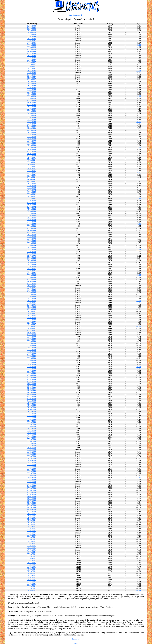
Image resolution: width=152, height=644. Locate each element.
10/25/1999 (31, 382)
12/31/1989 (31, 130)
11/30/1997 (31, 333)
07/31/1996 (31, 299)
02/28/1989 (31, 109)
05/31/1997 (31, 320)
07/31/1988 (31, 94)
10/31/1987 (31, 75)
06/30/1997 (31, 322)
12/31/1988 (31, 105)
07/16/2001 (31, 573)
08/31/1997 (31, 326)
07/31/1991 (31, 171)
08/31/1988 (31, 96)
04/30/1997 (31, 318)
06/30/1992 (31, 194)
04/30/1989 (31, 113)
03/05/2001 (31, 533)
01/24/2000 (31, 409)
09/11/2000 (31, 480)
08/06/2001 (31, 580)
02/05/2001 (31, 524)
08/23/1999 (31, 362)
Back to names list (76, 15)
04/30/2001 (31, 550)
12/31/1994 (31, 258)
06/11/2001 (31, 563)
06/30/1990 (31, 143)
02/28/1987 (31, 58)
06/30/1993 (31, 220)
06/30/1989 (31, 117)
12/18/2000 (31, 509)
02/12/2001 (31, 526)
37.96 (139, 147)
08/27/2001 (31, 586)
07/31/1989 (31, 120)
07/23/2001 (31, 575)
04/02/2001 (31, 541)
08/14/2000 (31, 471)
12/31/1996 (31, 309)
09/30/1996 (31, 303)
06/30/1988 (31, 92)
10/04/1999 (31, 375)
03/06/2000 (31, 422)
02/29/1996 (31, 288)
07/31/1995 (31, 273)
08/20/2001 (31, 584)
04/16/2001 (31, 546)
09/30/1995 (31, 277)
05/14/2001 (31, 554)
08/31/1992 (31, 198)
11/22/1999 (31, 390)
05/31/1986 (31, 39)
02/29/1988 (31, 83)
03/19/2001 (31, 537)
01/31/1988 (31, 81)
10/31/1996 (31, 305)
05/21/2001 (31, 556)
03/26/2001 (31, 539)
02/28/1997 (31, 313)
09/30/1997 (31, 328)
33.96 (139, 45)
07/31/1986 (31, 43)
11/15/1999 (31, 388)
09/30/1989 (31, 124)
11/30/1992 (31, 205)
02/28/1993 (31, 211)
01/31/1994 (31, 235)
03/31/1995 (31, 264)
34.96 (139, 71)
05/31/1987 (31, 64)
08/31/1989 (31, 122)
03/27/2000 (31, 428)
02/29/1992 (31, 186)
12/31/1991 (31, 181)
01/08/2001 (31, 516)
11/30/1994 (31, 256)
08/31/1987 (31, 71)
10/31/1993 (31, 228)
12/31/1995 (31, 284)
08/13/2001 (31, 582)
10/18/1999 (31, 379)
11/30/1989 (31, 128)
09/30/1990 (31, 149)
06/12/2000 (31, 452)
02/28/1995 (31, 262)
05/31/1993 (31, 218)
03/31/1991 (31, 162)
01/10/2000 (31, 405)
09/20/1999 (31, 371)
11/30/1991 (31, 179)
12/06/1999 (31, 394)
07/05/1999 (31, 348)
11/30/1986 (31, 51)
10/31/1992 (31, 203)
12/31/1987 (31, 79)
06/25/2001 (31, 567)
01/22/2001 (31, 520)
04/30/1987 (31, 62)
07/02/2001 (31, 569)
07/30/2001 (31, 578)
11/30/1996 (31, 307)
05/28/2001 (31, 558)
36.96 (139, 122)
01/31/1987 (31, 56)
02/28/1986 (31, 32)
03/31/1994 (31, 239)
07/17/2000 (31, 463)
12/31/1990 (31, 156)
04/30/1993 (31, 215)
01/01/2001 (31, 514)
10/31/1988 (31, 100)
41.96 (139, 250)
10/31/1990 (31, 152)
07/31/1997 (31, 324)
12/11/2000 (31, 507)
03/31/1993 (31, 213)
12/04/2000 (31, 505)
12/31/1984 (31, 26)
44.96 (139, 326)
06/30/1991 (31, 169)
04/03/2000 (31, 431)
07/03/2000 (31, 458)
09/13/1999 (31, 369)
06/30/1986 (31, 41)
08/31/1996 (31, 301)
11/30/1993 (31, 230)
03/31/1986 (31, 34)
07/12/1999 (31, 350)
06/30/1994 (31, 245)
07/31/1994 (31, 247)
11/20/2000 (31, 501)
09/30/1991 (31, 175)
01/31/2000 (31, 411)
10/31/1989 (31, 126)
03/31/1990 (31, 137)
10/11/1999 (31, 377)
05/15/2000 (31, 443)
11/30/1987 (31, 77)
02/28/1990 (31, 134)
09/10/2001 (31, 590)
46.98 (139, 367)
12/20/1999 (31, 399)
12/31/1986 (31, 54)
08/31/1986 (31, 45)
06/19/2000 (31, 454)
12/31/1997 (31, 335)
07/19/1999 (31, 352)
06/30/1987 (31, 66)
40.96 (139, 224)
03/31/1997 (31, 316)
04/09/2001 (31, 543)
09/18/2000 (31, 482)
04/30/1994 (31, 241)
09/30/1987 (31, 73)
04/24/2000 (31, 437)
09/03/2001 (31, 588)
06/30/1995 (31, 271)
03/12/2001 (31, 535)
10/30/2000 (31, 494)
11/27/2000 (31, 503)
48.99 (139, 590)
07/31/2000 (31, 467)
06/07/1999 (31, 339)
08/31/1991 (31, 173)
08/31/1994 (31, 250)
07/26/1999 (31, 354)
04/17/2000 (31, 435)
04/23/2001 (31, 548)
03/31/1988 (31, 85)
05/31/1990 (31, 141)
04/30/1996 (31, 292)
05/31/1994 (31, 243)
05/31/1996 (31, 294)
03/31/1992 (31, 188)
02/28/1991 (31, 160)
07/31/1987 (31, 68)
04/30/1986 (31, 37)
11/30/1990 (31, 154)
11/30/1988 (31, 103)
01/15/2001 (31, 518)
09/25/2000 (31, 484)
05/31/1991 (31, 166)
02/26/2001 (31, 531)
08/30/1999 (31, 365)
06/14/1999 (31, 341)
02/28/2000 (31, 420)
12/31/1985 (31, 28)
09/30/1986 (31, 47)
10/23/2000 (31, 492)
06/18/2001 (31, 565)
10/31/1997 (31, 330)
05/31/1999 (31, 337)
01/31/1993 (31, 209)
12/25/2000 (31, 512)
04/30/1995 (31, 267)
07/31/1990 (31, 145)
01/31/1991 (31, 158)
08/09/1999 (31, 358)
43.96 (139, 301)
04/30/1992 (31, 190)
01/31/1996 (31, 286)
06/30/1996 (31, 296)
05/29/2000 (31, 448)
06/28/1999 (31, 345)
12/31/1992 (31, 207)
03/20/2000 (31, 426)
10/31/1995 (31, 279)
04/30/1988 (31, 88)
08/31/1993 (31, 224)
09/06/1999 (31, 367)
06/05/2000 (31, 450)
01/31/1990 (31, 132)
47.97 (139, 477)
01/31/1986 (31, 30)
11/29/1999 (31, 392)
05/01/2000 (31, 439)
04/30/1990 (31, 139)
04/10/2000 (31, 433)
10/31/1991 (31, 177)
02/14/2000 (31, 416)
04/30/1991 (31, 164)
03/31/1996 (31, 290)
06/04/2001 (31, 561)
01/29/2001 (31, 522)
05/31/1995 (31, 269)
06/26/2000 (31, 456)
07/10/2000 (31, 460)
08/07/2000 (31, 469)
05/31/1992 (31, 192)
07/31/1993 (31, 222)
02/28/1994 (31, 237)
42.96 (139, 275)
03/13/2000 (31, 424)
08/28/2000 (31, 475)
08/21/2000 (31, 473)
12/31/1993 (31, 232)
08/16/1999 (31, 360)
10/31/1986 (31, 49)
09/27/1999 (31, 373)
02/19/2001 (31, 529)
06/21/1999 (31, 343)
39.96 (139, 198)
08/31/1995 (31, 275)
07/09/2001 (31, 571)
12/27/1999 (31, 401)
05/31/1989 (31, 115)
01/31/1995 (31, 260)
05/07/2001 (31, 552)
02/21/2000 (31, 418)
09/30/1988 (31, 98)
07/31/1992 (31, 196)
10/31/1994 (31, 254)
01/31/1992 (31, 183)
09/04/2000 (31, 477)
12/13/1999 (31, 396)
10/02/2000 (31, 486)
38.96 (139, 173)
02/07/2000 (31, 414)
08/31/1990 (31, 147)
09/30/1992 (31, 201)
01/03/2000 (31, 403)
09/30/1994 (31, 252)
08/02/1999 (31, 356)
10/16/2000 (31, 490)
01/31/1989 (31, 107)
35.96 (139, 96)
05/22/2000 (31, 445)
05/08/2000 (31, 441)
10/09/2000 (31, 488)
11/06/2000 (31, 497)
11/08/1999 (31, 386)
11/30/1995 (31, 281)
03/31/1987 (31, 60)
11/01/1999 (31, 384)
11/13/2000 (31, 499)
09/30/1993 (31, 226)
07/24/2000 (31, 465)
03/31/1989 (31, 111)
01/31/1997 (31, 311)
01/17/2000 (31, 407)
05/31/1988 (31, 90)
